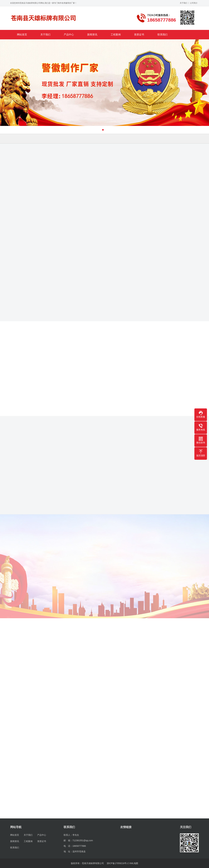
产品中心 (69, 35)
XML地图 (134, 863)
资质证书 (139, 35)
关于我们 (184, 3)
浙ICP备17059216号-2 (118, 863)
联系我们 (162, 35)
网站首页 (22, 35)
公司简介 (194, 3)
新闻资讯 (92, 35)
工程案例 (116, 35)
